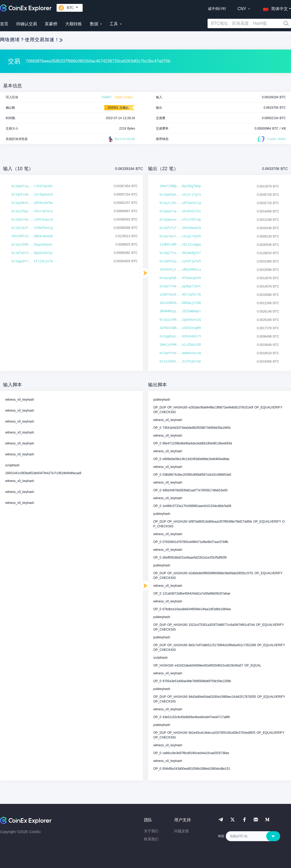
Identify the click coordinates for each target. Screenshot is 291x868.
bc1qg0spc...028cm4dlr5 (180, 337)
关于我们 (151, 831)
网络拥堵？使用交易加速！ (31, 40)
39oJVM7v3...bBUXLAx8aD (32, 236)
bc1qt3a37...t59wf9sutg (32, 228)
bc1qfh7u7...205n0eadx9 (180, 228)
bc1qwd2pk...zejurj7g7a (180, 195)
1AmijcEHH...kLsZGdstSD (180, 345)
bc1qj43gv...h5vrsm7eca (32, 211)
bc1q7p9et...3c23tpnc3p (180, 362)
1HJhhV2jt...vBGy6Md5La (180, 270)
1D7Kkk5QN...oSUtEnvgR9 (180, 328)
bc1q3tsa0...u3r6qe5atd (32, 195)
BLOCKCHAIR (121, 139)
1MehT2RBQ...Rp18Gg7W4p (180, 186)
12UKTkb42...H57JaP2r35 (180, 295)
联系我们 (151, 839)
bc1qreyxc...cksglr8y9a (180, 236)
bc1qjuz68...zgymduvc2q (180, 320)
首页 (4, 24)
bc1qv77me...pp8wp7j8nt (180, 286)
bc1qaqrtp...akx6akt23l (180, 211)
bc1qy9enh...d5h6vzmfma (32, 203)
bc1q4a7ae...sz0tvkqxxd (32, 220)
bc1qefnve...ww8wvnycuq (180, 353)
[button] (274, 8)
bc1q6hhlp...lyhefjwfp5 (180, 261)
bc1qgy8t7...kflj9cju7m (32, 261)
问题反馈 (181, 831)
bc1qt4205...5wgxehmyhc (32, 245)
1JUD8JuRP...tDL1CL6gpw (180, 245)
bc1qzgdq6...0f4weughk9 (180, 278)
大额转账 (74, 24)
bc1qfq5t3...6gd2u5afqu (32, 253)
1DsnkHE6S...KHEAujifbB (180, 303)
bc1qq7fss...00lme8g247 (180, 253)
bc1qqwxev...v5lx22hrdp (180, 220)
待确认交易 (27, 24)
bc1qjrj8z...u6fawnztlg (180, 203)
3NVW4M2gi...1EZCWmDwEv (180, 311)
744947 (106, 97)
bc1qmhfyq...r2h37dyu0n (32, 186)
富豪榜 (51, 24)
